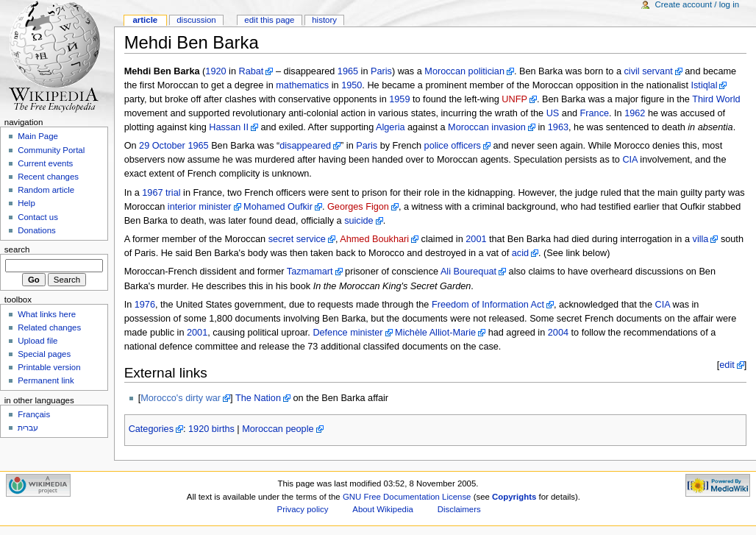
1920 (215, 71)
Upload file (38, 341)
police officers (453, 146)
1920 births (211, 429)
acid (520, 253)
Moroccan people (278, 429)
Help (26, 203)
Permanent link (46, 380)
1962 (635, 113)
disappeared (305, 146)
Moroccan (445, 71)
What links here (47, 314)
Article (145, 20)
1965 (348, 71)
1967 (152, 193)
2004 (558, 333)
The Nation (258, 398)
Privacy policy (303, 509)
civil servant (648, 71)
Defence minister (347, 333)
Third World (716, 99)
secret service (297, 239)
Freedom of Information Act (488, 305)
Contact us (38, 217)
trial (173, 193)
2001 (476, 239)
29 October (162, 146)
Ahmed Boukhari (374, 239)
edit (727, 365)
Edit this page (269, 20)
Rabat (252, 71)
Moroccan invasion (487, 127)
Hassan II (229, 127)
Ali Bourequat (468, 272)
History (324, 20)
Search (17, 249)
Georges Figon (358, 207)
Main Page (38, 136)
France (595, 113)
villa (701, 239)
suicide (359, 221)
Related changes (49, 327)
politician (486, 71)
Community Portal (51, 150)
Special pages (44, 354)
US (553, 113)
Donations (37, 230)
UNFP (514, 99)
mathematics (302, 85)
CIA (630, 160)
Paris (381, 71)
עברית (28, 428)
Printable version (49, 367)
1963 (558, 127)
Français (34, 414)
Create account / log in (697, 4)
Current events (45, 163)
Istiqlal (704, 85)
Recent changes (48, 177)
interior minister (200, 207)
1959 (399, 99)
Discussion (196, 20)
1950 (352, 85)
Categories (151, 429)
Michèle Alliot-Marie (435, 333)
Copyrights (514, 497)
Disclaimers (459, 509)
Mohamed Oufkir (278, 207)
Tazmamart (310, 272)
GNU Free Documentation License (407, 497)
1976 (145, 305)
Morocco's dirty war (181, 398)
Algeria (391, 127)
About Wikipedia (383, 509)
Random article (46, 190)
